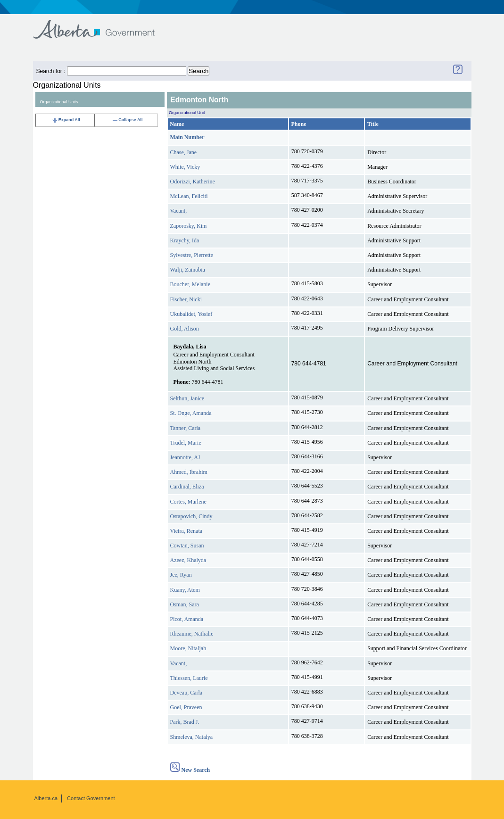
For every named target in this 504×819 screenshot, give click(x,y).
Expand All (66, 120)
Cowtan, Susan (187, 546)
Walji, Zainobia (188, 270)
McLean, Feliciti (189, 196)
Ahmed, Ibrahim (189, 472)
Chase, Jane (184, 152)
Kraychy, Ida (185, 240)
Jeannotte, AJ (185, 457)
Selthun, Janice (187, 398)
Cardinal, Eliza (187, 487)
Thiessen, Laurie (189, 678)
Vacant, (179, 211)
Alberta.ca (46, 798)
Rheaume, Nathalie (192, 634)
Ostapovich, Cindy (191, 516)
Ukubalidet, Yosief (191, 314)
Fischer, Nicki (186, 299)
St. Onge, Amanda (191, 413)
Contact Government (91, 798)
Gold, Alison (185, 329)
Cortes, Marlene (188, 502)
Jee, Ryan (181, 575)
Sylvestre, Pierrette (192, 255)
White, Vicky (185, 167)
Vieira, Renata (186, 531)
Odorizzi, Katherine (193, 182)
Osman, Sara (185, 604)
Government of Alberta (102, 25)
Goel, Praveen (186, 707)
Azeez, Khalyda (188, 560)
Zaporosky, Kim (189, 226)
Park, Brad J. (185, 722)
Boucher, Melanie (190, 284)
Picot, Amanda (187, 619)
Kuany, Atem (185, 590)
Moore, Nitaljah (188, 648)
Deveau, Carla (186, 693)
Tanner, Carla (186, 428)
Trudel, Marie (186, 443)
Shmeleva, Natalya (192, 737)
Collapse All (127, 120)
